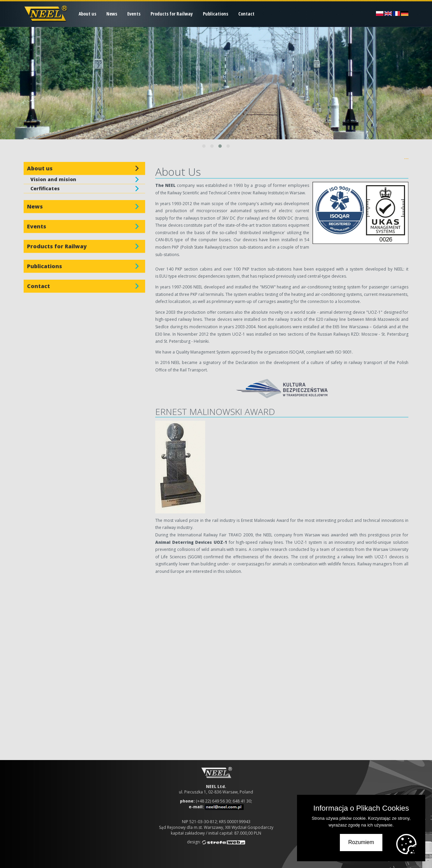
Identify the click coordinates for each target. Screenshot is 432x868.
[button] (204, 146)
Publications (215, 14)
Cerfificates (45, 188)
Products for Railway (172, 14)
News (112, 14)
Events (134, 14)
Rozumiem (361, 842)
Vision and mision (53, 179)
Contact (246, 14)
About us (87, 14)
